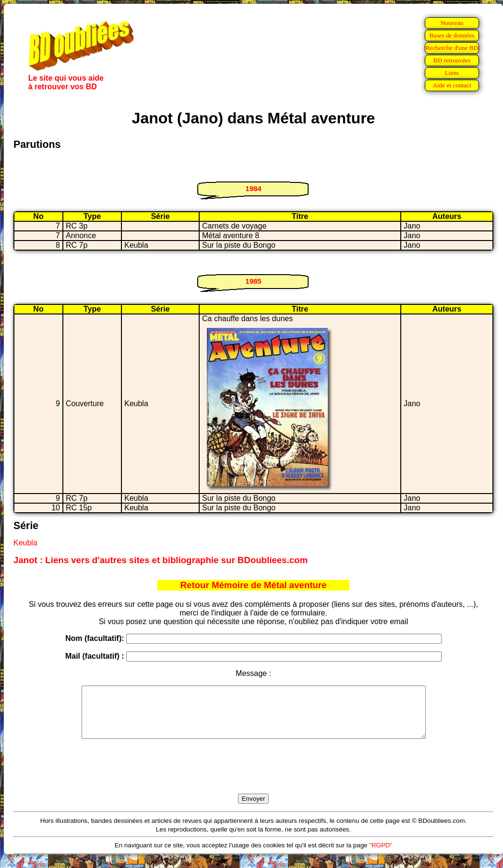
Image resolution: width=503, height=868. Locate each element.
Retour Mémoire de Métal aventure (254, 585)
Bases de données (452, 35)
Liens (452, 73)
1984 (253, 188)
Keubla (25, 543)
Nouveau (452, 23)
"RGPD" (381, 855)
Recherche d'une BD (452, 48)
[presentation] (253, 777)
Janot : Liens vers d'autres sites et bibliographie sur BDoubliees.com (161, 560)
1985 (253, 281)
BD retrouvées (452, 60)
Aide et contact (452, 85)
